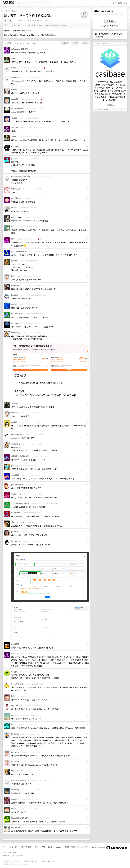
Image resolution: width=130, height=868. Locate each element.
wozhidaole (16, 494)
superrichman (17, 127)
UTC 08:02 (25, 861)
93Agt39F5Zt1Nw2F (20, 818)
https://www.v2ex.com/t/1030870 (24, 221)
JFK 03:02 (51, 861)
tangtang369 (17, 323)
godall (14, 304)
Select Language (98, 847)
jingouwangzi (17, 485)
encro (14, 809)
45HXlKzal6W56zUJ (20, 456)
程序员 (14, 11)
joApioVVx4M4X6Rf (20, 49)
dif (12, 227)
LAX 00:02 (43, 861)
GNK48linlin (16, 286)
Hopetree (15, 734)
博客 (37, 847)
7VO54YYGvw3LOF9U (21, 503)
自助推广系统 (26, 847)
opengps (15, 146)
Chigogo (17, 20)
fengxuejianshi (18, 108)
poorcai (15, 532)
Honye (14, 90)
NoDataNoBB (17, 314)
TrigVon (15, 403)
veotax (105, 110)
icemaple (15, 413)
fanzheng (15, 790)
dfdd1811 (15, 475)
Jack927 (15, 58)
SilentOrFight (17, 684)
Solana (59, 847)
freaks (14, 208)
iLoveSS (15, 99)
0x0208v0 (17, 81)
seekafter (15, 422)
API (43, 847)
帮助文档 (13, 847)
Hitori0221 (16, 189)
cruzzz (14, 118)
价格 (75, 43)
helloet (14, 696)
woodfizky (16, 333)
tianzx (14, 217)
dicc (15, 488)
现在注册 (110, 21)
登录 (125, 3)
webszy (15, 799)
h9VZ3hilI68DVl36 (19, 251)
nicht (13, 725)
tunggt (14, 672)
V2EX (6, 11)
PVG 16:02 (34, 861)
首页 (115, 3)
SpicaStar (15, 513)
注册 (120, 3)
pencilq (14, 466)
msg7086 (15, 644)
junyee (14, 159)
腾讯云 (65, 43)
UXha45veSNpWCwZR (21, 177)
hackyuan (15, 276)
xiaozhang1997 (18, 522)
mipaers (15, 771)
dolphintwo (16, 198)
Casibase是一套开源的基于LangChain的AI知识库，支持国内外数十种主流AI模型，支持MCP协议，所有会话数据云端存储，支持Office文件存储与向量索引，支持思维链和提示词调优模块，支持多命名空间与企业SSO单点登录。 (110, 91)
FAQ (50, 847)
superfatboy (16, 706)
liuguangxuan (17, 434)
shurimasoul (17, 828)
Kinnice (15, 295)
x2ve (13, 239)
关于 (4, 847)
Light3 (14, 261)
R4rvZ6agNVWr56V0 (20, 780)
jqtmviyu (15, 752)
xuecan (14, 715)
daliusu (14, 653)
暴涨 (85, 43)
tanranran (15, 541)
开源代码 (110, 105)
